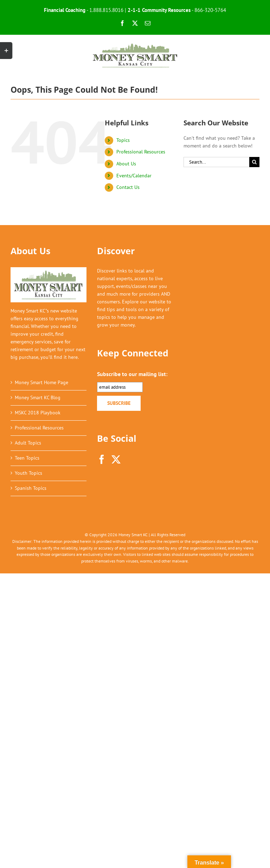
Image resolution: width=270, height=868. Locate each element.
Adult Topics (28, 443)
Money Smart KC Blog (38, 397)
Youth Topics (28, 473)
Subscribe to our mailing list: (132, 374)
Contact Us (128, 187)
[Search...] (216, 162)
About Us (126, 164)
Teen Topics (27, 458)
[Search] (254, 162)
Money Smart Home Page (41, 382)
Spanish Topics (31, 488)
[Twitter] (116, 459)
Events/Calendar (134, 176)
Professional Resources (141, 152)
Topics (123, 140)
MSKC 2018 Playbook (38, 413)
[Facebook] (102, 459)
